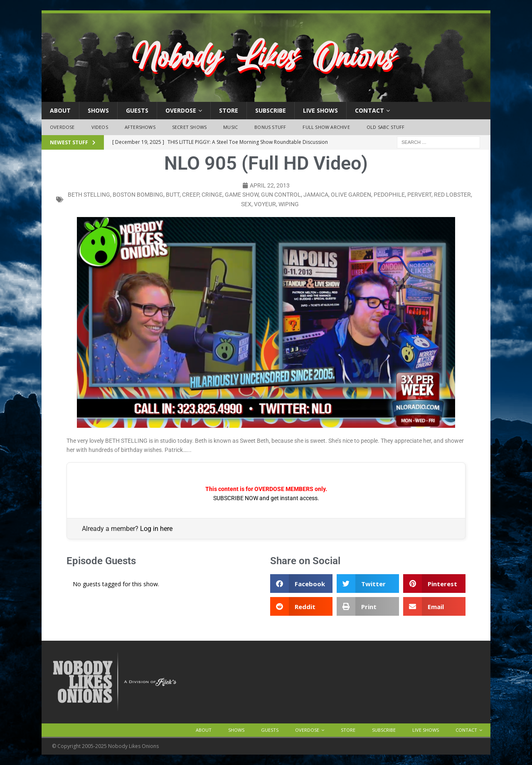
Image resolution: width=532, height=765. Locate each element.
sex (246, 204)
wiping (289, 204)
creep (191, 195)
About (60, 110)
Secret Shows (189, 127)
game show (242, 195)
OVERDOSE (181, 110)
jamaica (316, 195)
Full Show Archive (326, 127)
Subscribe (271, 110)
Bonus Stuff (270, 127)
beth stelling (89, 195)
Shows (98, 110)
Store (229, 110)
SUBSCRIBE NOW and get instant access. (266, 498)
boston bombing (138, 195)
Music (230, 127)
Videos (100, 127)
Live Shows (320, 110)
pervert (419, 195)
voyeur (265, 204)
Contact (369, 110)
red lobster (452, 195)
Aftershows (140, 127)
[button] (301, 584)
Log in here (156, 529)
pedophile (389, 195)
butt (173, 195)
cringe (212, 195)
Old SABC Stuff (386, 127)
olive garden (351, 195)
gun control (281, 195)
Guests (137, 110)
